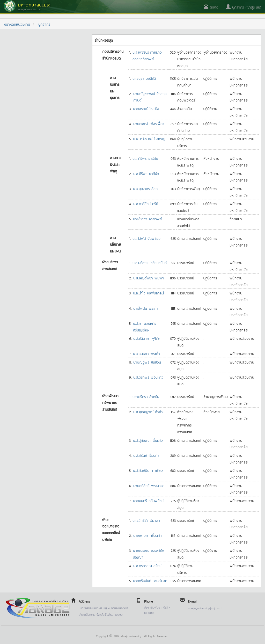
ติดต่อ (211, 7)
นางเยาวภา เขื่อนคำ (148, 535)
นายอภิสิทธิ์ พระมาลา (149, 485)
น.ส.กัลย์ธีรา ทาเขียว (148, 470)
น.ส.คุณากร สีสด (145, 188)
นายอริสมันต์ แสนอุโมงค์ (150, 580)
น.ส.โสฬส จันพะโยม (146, 238)
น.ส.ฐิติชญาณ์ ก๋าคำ (148, 412)
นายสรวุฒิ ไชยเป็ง (146, 108)
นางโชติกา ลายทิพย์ (147, 219)
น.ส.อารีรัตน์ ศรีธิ (146, 203)
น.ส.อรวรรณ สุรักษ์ (147, 565)
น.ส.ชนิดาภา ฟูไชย (146, 338)
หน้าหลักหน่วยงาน (17, 24)
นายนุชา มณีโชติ (144, 78)
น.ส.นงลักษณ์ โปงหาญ (149, 139)
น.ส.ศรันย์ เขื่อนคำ (146, 455)
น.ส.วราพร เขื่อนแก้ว (148, 377)
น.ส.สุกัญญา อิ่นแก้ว (148, 440)
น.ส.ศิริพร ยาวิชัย (145, 158)
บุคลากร (44, 24)
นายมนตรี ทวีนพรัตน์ (148, 500)
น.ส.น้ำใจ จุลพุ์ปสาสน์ (148, 293)
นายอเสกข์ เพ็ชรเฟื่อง (149, 123)
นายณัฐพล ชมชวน (147, 362)
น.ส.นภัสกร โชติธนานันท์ (150, 262)
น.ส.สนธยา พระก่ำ (146, 353)
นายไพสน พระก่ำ (146, 308)
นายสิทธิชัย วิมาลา (146, 520)
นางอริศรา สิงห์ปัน (146, 396)
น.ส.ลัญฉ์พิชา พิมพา (149, 278)
